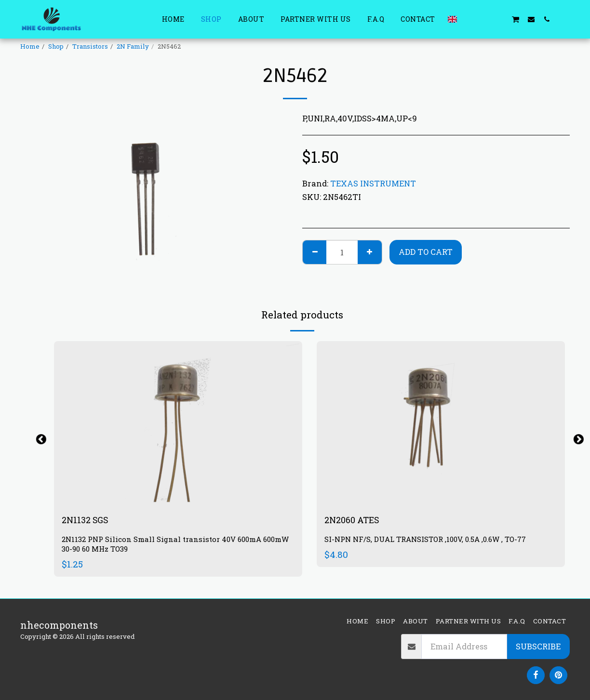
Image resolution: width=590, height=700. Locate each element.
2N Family (133, 46)
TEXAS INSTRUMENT (373, 183)
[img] (178, 424)
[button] (469, 19)
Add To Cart (426, 252)
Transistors (90, 46)
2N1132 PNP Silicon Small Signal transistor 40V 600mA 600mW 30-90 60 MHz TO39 (167, 546)
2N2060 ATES (355, 521)
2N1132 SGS (87, 521)
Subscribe (538, 646)
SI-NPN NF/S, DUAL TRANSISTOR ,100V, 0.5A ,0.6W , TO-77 (433, 541)
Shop (56, 46)
